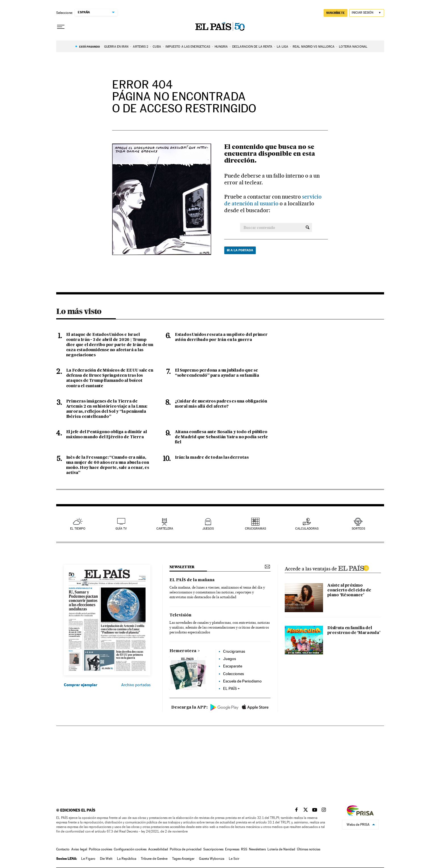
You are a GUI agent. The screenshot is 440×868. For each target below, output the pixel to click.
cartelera (165, 529)
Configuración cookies (130, 849)
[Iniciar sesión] (367, 13)
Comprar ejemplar (81, 685)
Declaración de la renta (252, 47)
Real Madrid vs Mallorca (314, 47)
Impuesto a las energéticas (188, 47)
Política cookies (100, 849)
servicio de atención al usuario (273, 200)
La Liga (282, 47)
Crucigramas (255, 529)
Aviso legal (79, 849)
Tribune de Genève (154, 859)
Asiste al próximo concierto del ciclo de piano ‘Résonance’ (349, 590)
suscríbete (336, 13)
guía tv (121, 529)
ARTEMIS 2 (141, 47)
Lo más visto (79, 311)
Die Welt (106, 859)
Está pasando (90, 47)
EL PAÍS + (231, 688)
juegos (208, 529)
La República (127, 859)
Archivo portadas (136, 685)
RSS (244, 849)
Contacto (63, 849)
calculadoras (307, 529)
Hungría (221, 47)
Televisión (180, 615)
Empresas (232, 849)
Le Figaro (88, 859)
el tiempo (78, 529)
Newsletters (257, 849)
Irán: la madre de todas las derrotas (212, 458)
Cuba (157, 47)
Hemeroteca (183, 651)
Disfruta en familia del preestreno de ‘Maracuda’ (354, 630)
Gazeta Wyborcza (212, 859)
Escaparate (233, 666)
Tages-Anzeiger (183, 859)
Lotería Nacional (353, 47)
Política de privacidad (186, 849)
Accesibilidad (158, 849)
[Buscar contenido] (308, 227)
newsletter (182, 567)
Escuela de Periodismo (242, 681)
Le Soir (234, 859)
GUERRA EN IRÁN (116, 47)
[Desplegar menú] (61, 27)
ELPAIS (353, 567)
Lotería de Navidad (281, 849)
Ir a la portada (240, 250)
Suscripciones (213, 849)
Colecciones (233, 674)
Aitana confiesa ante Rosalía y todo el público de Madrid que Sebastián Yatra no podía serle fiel (221, 437)
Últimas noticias (309, 849)
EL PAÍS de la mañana (192, 580)
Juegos (230, 659)
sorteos (358, 529)
